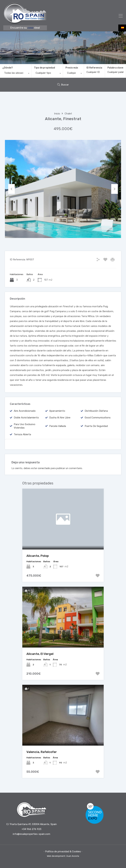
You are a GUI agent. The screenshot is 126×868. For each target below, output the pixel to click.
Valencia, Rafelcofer (42, 752)
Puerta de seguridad (96, 426)
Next (115, 189)
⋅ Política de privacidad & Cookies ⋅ (63, 851)
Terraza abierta (22, 434)
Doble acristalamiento (26, 418)
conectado (44, 468)
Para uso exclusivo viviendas (25, 426)
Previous (11, 189)
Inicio (57, 114)
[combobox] (16, 74)
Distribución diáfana (96, 411)
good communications (98, 418)
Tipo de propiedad (44, 68)
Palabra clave (115, 68)
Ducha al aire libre (60, 418)
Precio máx (72, 68)
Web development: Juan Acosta (63, 856)
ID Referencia (94, 68)
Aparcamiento (57, 411)
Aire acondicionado (25, 411)
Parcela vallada (58, 426)
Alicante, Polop (38, 556)
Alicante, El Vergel (40, 654)
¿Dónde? (8, 68)
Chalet (68, 114)
